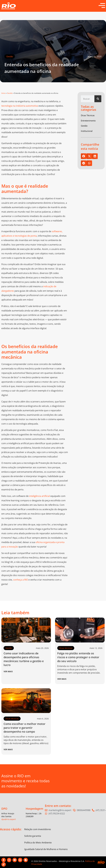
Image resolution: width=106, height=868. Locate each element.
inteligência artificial (39, 496)
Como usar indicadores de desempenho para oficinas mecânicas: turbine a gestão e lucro (24, 659)
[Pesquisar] (98, 99)
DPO (4, 809)
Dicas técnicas (66, 648)
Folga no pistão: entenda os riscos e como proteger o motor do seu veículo (78, 657)
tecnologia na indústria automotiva (20, 106)
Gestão (10, 56)
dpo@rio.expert (9, 819)
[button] (84, 156)
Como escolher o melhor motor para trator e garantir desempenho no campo (24, 728)
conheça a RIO (20, 580)
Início (3, 93)
